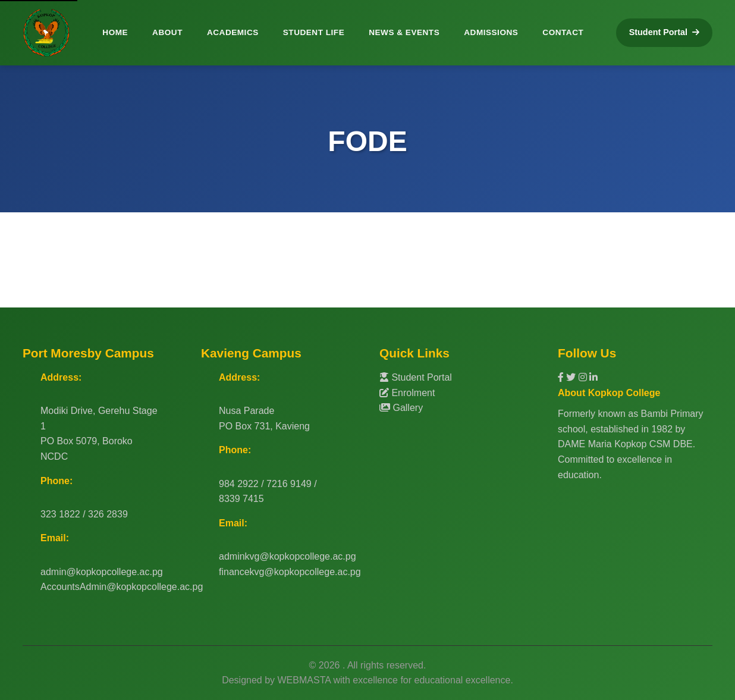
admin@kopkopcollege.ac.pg (102, 572)
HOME (115, 32)
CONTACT (563, 32)
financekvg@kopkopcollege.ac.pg (290, 572)
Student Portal (416, 377)
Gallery (401, 408)
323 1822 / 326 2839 (84, 514)
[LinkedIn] (593, 377)
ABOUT (167, 32)
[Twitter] (572, 377)
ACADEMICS (233, 32)
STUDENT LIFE (314, 32)
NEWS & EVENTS (404, 32)
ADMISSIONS (491, 32)
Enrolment (407, 393)
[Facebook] (562, 377)
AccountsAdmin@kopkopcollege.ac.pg (122, 587)
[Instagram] (584, 377)
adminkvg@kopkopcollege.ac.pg (288, 556)
